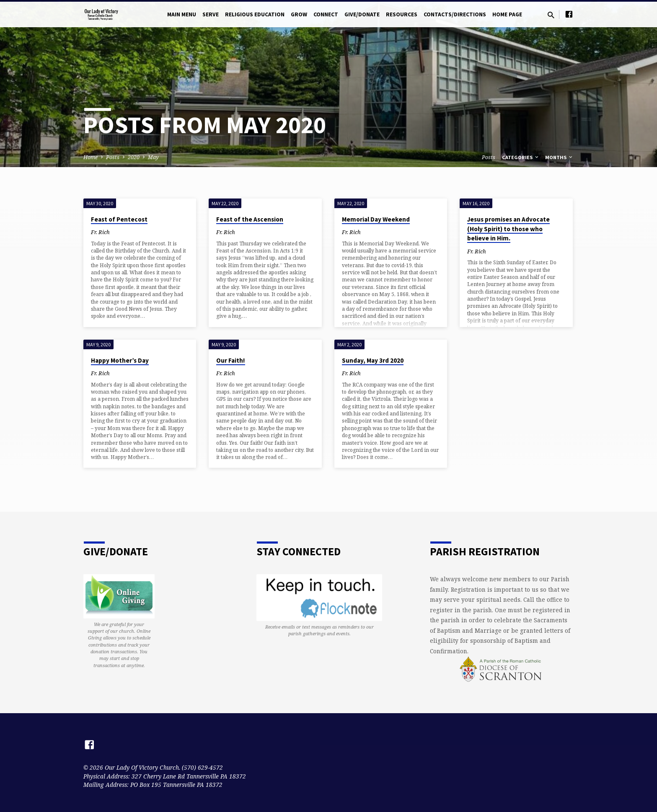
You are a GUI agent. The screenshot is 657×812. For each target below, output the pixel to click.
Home (91, 157)
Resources (402, 14)
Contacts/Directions (455, 14)
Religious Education (255, 14)
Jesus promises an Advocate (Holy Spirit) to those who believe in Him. (508, 229)
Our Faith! (231, 360)
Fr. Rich (100, 232)
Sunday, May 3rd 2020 (373, 360)
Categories (521, 157)
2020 (134, 157)
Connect (326, 14)
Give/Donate (362, 14)
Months (559, 157)
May (153, 157)
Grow (299, 14)
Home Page (507, 14)
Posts (113, 157)
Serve (211, 14)
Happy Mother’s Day (120, 360)
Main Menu (182, 14)
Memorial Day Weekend (376, 219)
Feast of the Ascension (250, 219)
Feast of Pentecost (119, 219)
